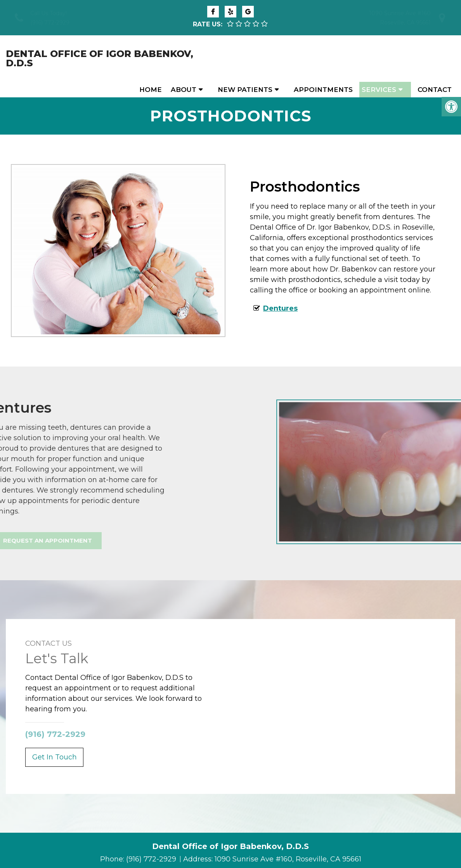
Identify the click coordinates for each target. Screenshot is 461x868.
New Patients (245, 59)
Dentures (280, 293)
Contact (435, 59)
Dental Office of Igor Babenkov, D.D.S (55, 59)
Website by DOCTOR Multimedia (272, 856)
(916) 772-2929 (50, 22)
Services (379, 59)
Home (151, 59)
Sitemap (146, 856)
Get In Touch (55, 742)
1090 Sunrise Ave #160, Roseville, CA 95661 (288, 844)
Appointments (323, 59)
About (184, 59)
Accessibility (187, 856)
